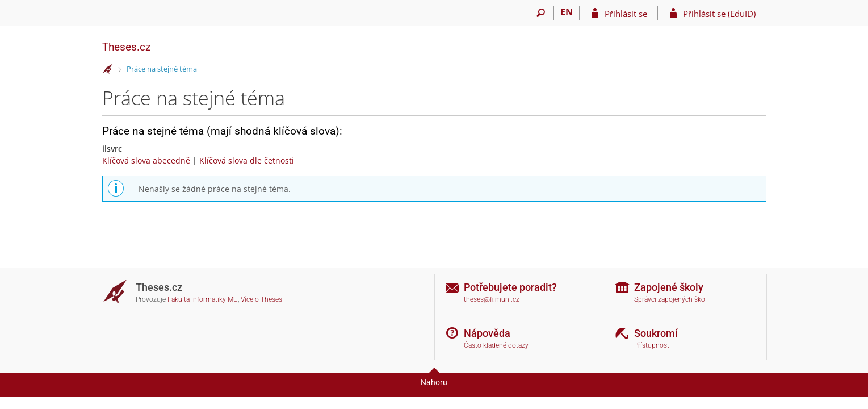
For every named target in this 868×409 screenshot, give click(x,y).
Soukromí (656, 333)
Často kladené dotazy (496, 345)
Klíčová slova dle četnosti (247, 160)
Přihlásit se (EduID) (719, 14)
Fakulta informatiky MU (203, 299)
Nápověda (487, 333)
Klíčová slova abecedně (146, 160)
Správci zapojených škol (670, 299)
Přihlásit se (626, 14)
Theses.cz (126, 47)
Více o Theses (261, 299)
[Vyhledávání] (541, 13)
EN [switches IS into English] (567, 12)
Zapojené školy (669, 287)
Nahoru (434, 382)
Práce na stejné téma (162, 69)
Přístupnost (652, 345)
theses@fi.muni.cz (492, 299)
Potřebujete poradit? (510, 287)
